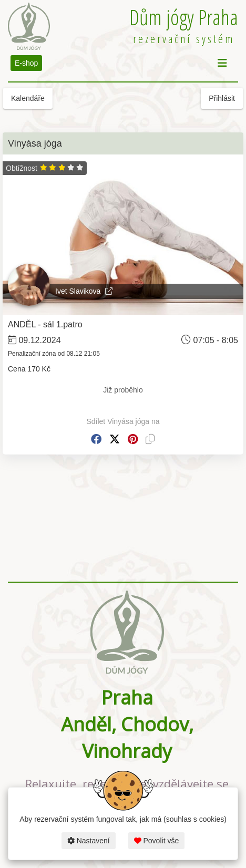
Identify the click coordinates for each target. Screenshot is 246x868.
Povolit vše (157, 841)
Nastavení (89, 841)
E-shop (26, 63)
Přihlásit (222, 98)
